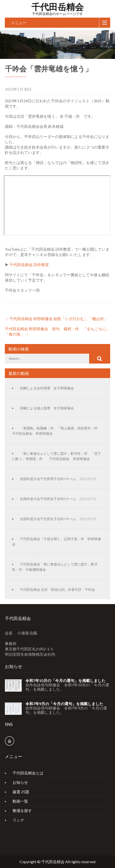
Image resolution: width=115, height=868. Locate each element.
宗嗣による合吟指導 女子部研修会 (47, 388)
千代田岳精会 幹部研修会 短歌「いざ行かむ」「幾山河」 (56, 319)
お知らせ (20, 782)
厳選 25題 (21, 792)
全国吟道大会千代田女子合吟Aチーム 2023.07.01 (58, 519)
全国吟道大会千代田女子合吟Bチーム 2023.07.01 (58, 499)
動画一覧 (20, 801)
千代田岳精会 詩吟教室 (29, 265)
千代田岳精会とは (28, 773)
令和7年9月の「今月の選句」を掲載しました (64, 704)
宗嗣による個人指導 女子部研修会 (47, 408)
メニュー (19, 23)
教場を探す (22, 810)
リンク (18, 820)
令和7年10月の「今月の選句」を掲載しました (65, 681)
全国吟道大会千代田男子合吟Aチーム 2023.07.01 (58, 479)
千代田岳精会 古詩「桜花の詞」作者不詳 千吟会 (57, 589)
